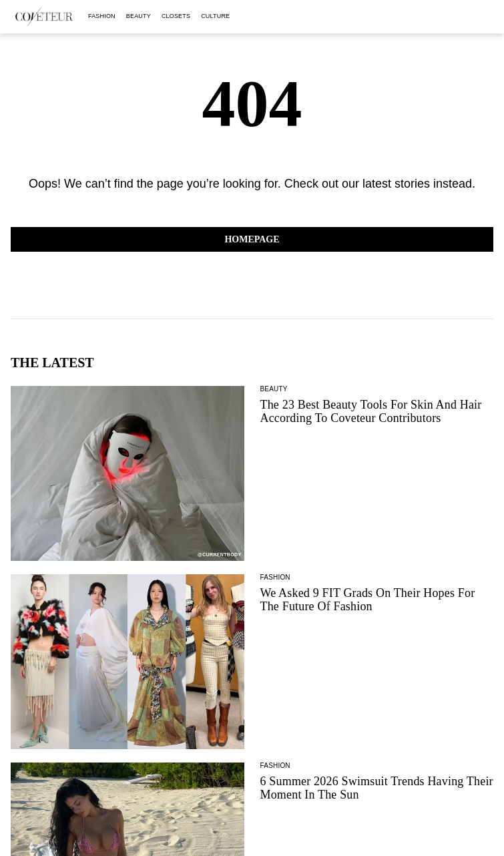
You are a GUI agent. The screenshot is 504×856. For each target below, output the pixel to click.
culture (215, 16)
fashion (102, 16)
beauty (139, 16)
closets (176, 16)
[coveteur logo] (44, 17)
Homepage (252, 239)
